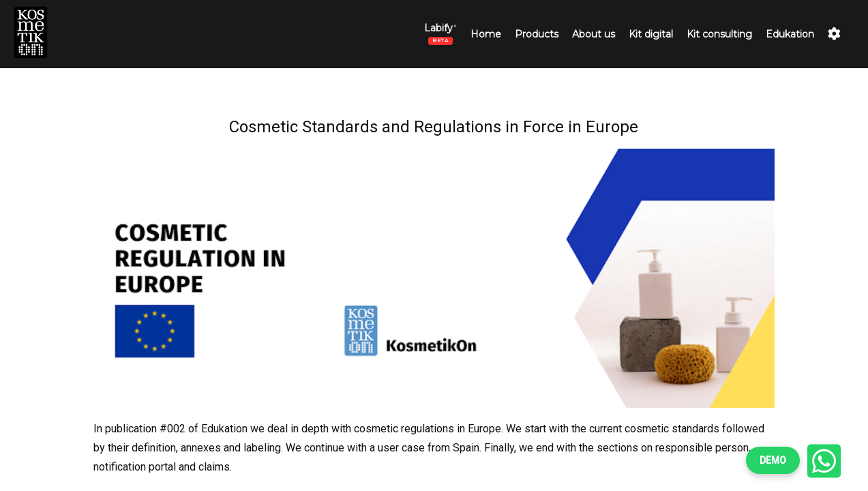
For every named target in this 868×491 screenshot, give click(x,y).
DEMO (773, 460)
